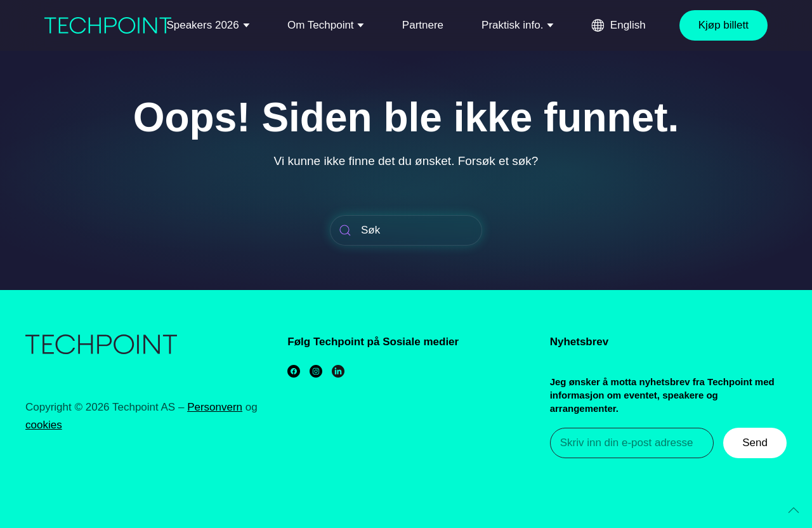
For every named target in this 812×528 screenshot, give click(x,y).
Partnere (423, 25)
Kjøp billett (724, 25)
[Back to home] (108, 25)
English (628, 25)
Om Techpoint (321, 25)
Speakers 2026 (202, 25)
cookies (44, 425)
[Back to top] (794, 510)
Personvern (215, 407)
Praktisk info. (512, 25)
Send (755, 443)
